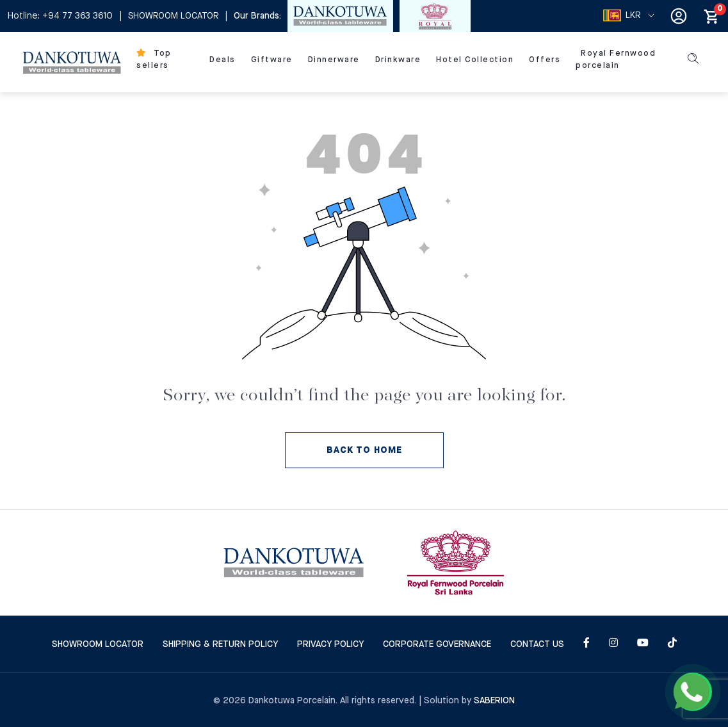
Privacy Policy (330, 644)
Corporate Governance (437, 644)
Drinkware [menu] (398, 60)
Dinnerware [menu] (334, 60)
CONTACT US (537, 644)
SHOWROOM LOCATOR (173, 16)
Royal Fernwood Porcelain (616, 60)
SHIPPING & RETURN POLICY (220, 644)
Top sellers (154, 60)
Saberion (494, 701)
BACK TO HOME (364, 450)
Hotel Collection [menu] (475, 60)
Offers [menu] (545, 60)
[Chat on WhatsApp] (693, 692)
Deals (222, 60)
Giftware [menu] (272, 60)
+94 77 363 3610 (77, 16)
